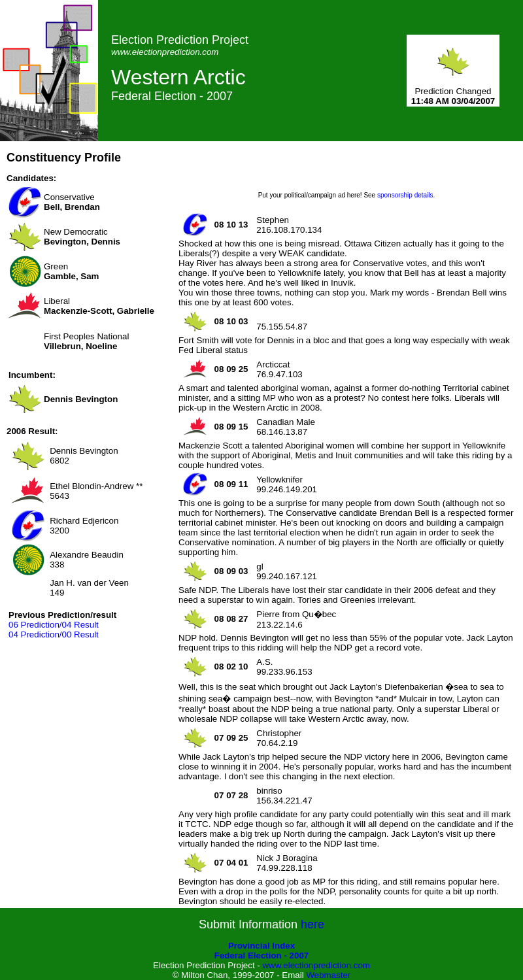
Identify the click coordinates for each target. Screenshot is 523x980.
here (312, 924)
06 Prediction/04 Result (54, 625)
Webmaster (328, 975)
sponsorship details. (406, 195)
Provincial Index (261, 946)
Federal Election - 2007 (261, 955)
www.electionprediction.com (316, 965)
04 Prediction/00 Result (54, 634)
